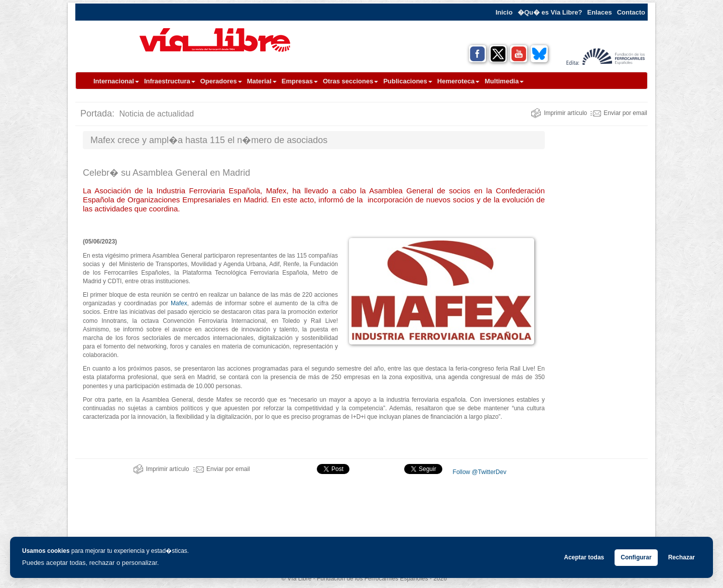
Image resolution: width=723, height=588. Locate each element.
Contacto (631, 12)
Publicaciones (407, 81)
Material (262, 81)
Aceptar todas (584, 557)
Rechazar (682, 557)
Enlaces (600, 12)
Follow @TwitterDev (478, 472)
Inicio (504, 12)
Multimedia (504, 81)
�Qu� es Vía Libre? (550, 12)
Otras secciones (350, 81)
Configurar (636, 557)
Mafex (179, 303)
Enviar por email (619, 113)
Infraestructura (170, 81)
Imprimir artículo (559, 113)
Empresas (300, 81)
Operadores (221, 81)
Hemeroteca (458, 81)
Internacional (116, 81)
